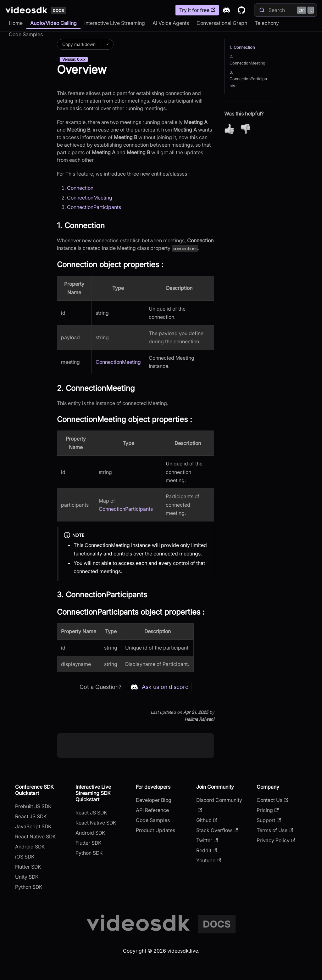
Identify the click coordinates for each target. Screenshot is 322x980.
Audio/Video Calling (53, 23)
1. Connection (242, 47)
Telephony (267, 23)
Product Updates (155, 830)
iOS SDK (25, 857)
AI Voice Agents (171, 23)
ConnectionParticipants (94, 207)
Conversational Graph (222, 23)
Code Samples (26, 34)
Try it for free (197, 10)
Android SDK (30, 847)
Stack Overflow (217, 830)
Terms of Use (275, 830)
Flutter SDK (28, 867)
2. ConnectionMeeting (247, 60)
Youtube (209, 860)
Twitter (207, 840)
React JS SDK (31, 816)
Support (269, 820)
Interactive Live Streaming (115, 23)
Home (16, 23)
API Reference (152, 810)
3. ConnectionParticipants (248, 79)
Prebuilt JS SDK (33, 806)
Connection (80, 188)
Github (207, 820)
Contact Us (272, 800)
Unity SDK (27, 877)
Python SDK (29, 887)
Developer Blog (154, 800)
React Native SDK (36, 836)
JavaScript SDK (33, 826)
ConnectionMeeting (90, 198)
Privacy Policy (276, 840)
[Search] (286, 10)
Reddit (207, 850)
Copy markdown (79, 44)
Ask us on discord (160, 687)
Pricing (268, 810)
